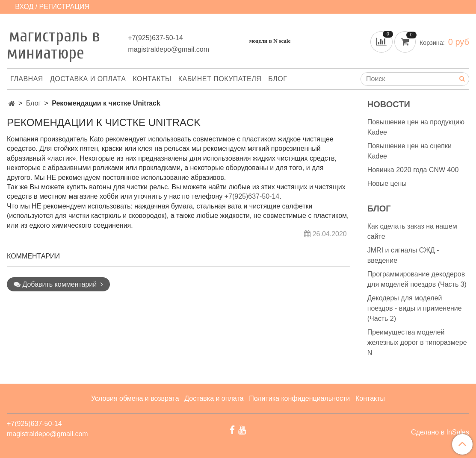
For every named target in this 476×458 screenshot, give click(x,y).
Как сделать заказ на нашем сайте (412, 231)
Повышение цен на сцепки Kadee (409, 151)
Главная (27, 79)
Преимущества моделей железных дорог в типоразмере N (417, 342)
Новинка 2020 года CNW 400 (413, 170)
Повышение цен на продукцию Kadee (416, 127)
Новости (389, 104)
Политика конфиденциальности (299, 398)
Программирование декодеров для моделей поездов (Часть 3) (417, 279)
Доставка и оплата (88, 79)
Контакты (152, 79)
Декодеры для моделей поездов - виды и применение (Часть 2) (415, 308)
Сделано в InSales (440, 432)
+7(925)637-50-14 (155, 38)
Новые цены (387, 183)
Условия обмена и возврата (135, 398)
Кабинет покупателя (220, 79)
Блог (278, 79)
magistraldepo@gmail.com (169, 49)
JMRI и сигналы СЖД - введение (403, 255)
